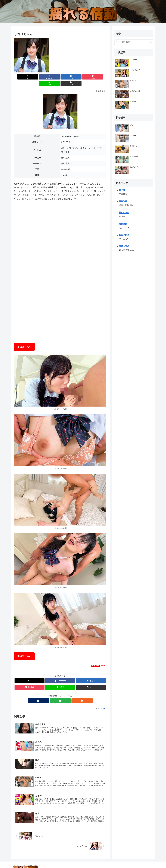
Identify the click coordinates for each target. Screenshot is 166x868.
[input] (134, 42)
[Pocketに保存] (68, 77)
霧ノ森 (122, 190)
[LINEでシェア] (83, 77)
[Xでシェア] (21, 77)
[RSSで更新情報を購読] (65, 694)
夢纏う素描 (124, 246)
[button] (99, 77)
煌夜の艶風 (124, 235)
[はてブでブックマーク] (52, 77)
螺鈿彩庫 (123, 201)
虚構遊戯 (123, 224)
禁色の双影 (124, 213)
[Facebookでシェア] (37, 77)
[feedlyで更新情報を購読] (60, 694)
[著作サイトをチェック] (55, 694)
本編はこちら (24, 340)
